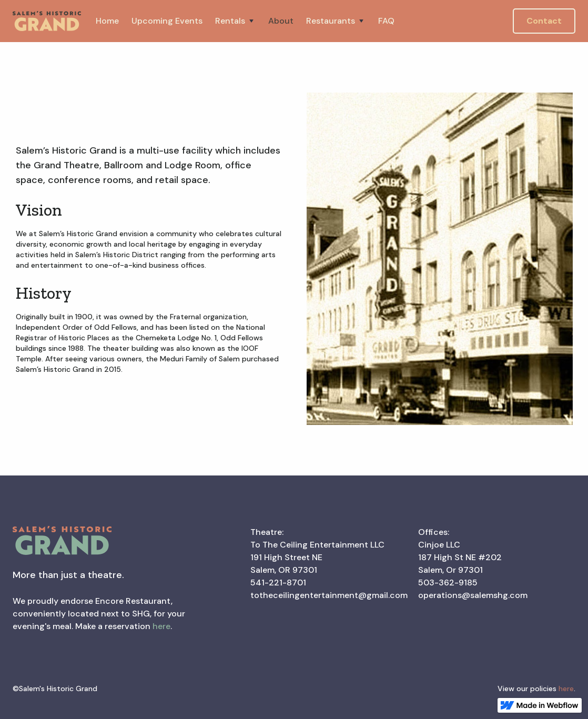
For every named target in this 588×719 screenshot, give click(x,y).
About (281, 21)
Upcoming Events (167, 21)
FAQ (386, 21)
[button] (235, 21)
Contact (544, 21)
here (161, 626)
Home (107, 21)
